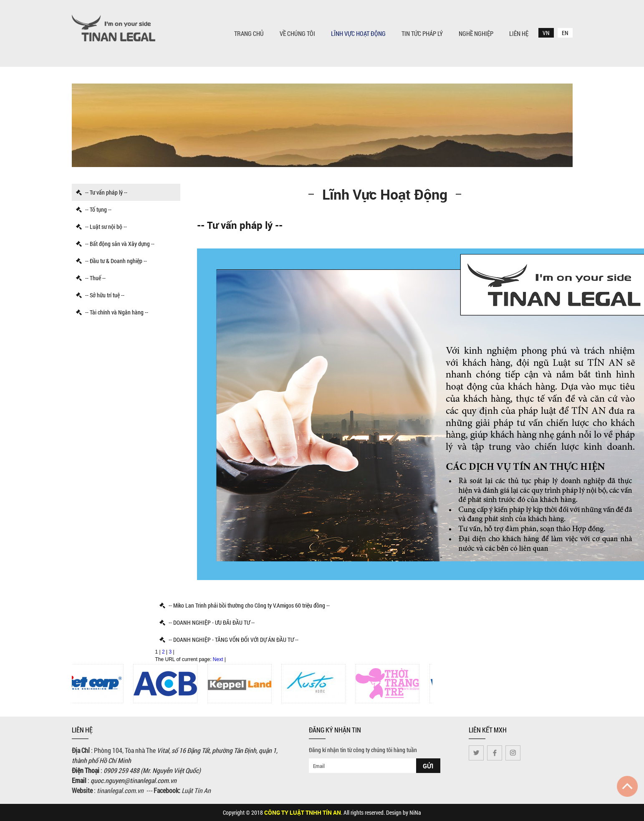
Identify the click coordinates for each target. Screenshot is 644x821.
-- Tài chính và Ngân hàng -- (112, 312)
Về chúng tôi (297, 33)
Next (218, 659)
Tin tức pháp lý (422, 33)
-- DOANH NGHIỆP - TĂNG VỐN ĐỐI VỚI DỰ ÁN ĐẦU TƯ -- (229, 640)
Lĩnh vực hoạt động (358, 33)
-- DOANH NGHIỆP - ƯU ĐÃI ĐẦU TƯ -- (207, 622)
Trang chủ (249, 33)
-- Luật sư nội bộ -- (101, 227)
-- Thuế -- (91, 278)
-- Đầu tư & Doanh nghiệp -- (111, 261)
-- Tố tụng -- (94, 209)
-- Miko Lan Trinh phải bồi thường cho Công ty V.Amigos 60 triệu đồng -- (245, 605)
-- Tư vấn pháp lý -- (102, 192)
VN (546, 33)
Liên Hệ (519, 33)
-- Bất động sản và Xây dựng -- (115, 244)
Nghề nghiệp (476, 33)
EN (565, 33)
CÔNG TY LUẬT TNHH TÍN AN (303, 812)
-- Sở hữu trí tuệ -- (100, 295)
